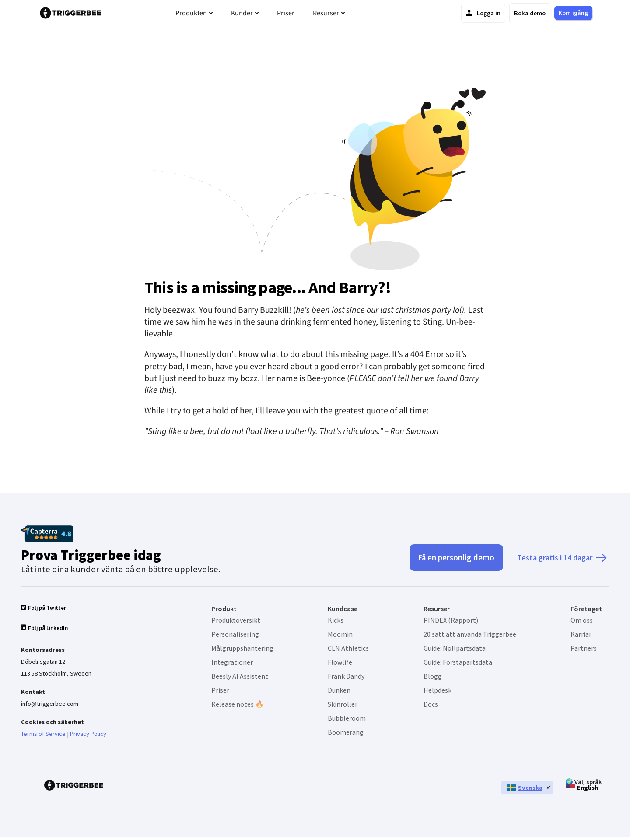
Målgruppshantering (242, 648)
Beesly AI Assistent (240, 676)
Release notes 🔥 (238, 704)
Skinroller (343, 704)
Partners (584, 648)
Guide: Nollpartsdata (455, 648)
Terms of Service (43, 737)
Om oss (582, 620)
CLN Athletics (348, 648)
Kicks (336, 620)
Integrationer (232, 662)
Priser (220, 690)
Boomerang (346, 732)
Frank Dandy (346, 676)
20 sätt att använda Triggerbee (470, 634)
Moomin (340, 634)
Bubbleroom (347, 718)
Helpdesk (437, 690)
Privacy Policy (88, 737)
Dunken (339, 690)
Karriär (581, 634)
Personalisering (235, 634)
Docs (431, 704)
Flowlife (340, 662)
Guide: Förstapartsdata (458, 662)
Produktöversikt (236, 620)
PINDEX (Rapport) (451, 620)
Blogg (433, 676)
